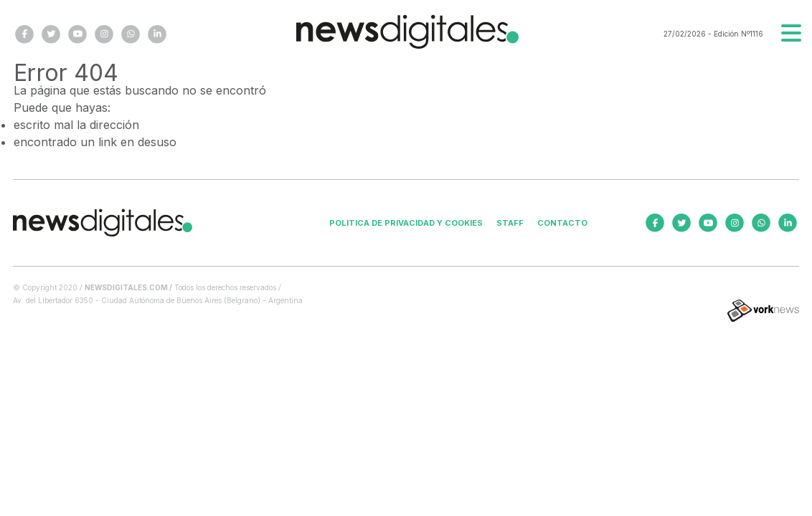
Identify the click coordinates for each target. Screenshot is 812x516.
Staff (510, 223)
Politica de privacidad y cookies (406, 223)
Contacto (562, 223)
